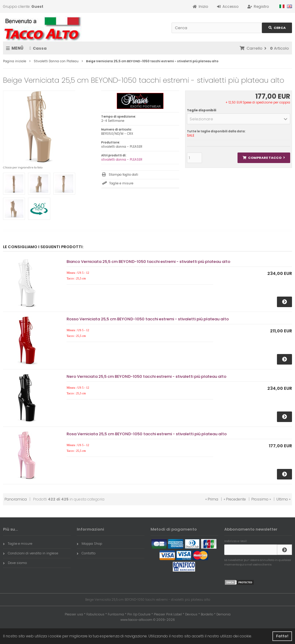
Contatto (86, 553)
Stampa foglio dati (123, 175)
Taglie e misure (121, 183)
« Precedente (235, 499)
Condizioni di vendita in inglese (31, 553)
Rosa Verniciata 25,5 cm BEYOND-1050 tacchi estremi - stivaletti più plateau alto (147, 434)
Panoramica (16, 499)
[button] (239, 119)
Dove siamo (15, 563)
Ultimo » (283, 499)
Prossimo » (261, 499)
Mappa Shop (89, 544)
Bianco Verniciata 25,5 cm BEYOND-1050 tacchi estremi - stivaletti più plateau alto (148, 262)
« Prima (212, 499)
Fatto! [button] (282, 636)
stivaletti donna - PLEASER (122, 160)
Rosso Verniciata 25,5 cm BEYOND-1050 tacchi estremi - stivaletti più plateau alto (148, 319)
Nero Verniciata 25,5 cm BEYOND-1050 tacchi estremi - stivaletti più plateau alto (146, 376)
